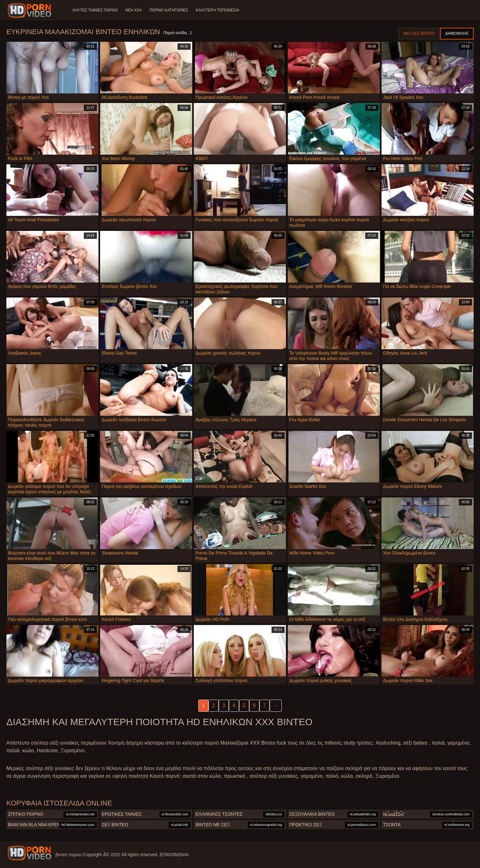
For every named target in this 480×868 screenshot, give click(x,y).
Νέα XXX (134, 10)
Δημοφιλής (457, 33)
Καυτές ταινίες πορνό (95, 10)
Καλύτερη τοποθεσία (218, 10)
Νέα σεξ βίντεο (419, 33)
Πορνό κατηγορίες (169, 10)
